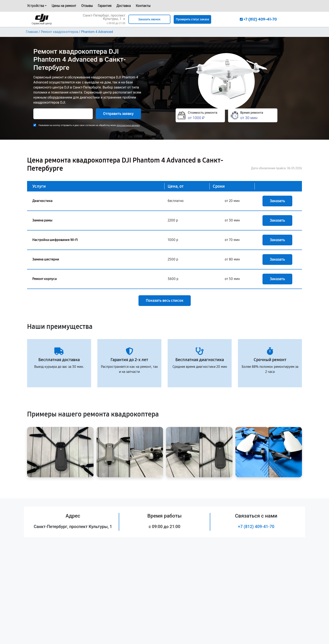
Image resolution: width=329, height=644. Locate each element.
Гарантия (105, 6)
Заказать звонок (149, 19)
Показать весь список (165, 301)
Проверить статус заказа (192, 19)
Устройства (36, 6)
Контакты (143, 6)
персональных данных (128, 125)
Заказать (277, 201)
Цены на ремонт (64, 6)
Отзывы (87, 6)
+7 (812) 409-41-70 (256, 527)
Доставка (124, 6)
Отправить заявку (118, 114)
